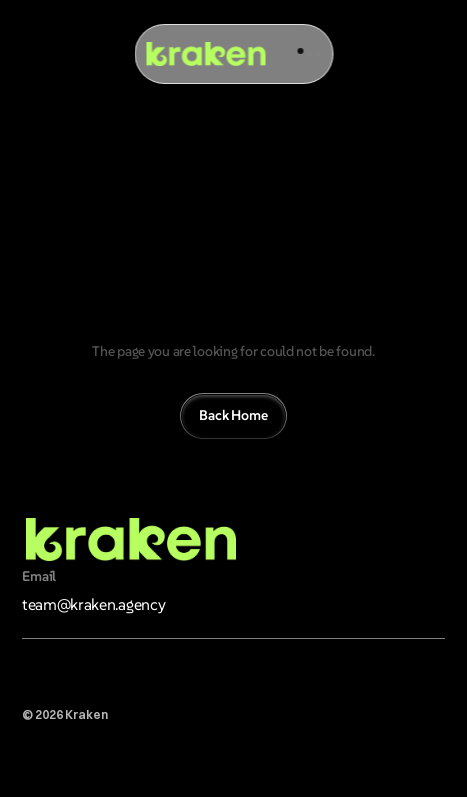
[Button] (233, 416)
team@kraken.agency (93, 604)
